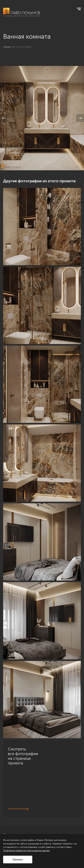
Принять (18, 860)
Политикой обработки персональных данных (26, 851)
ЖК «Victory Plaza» (22, 47)
